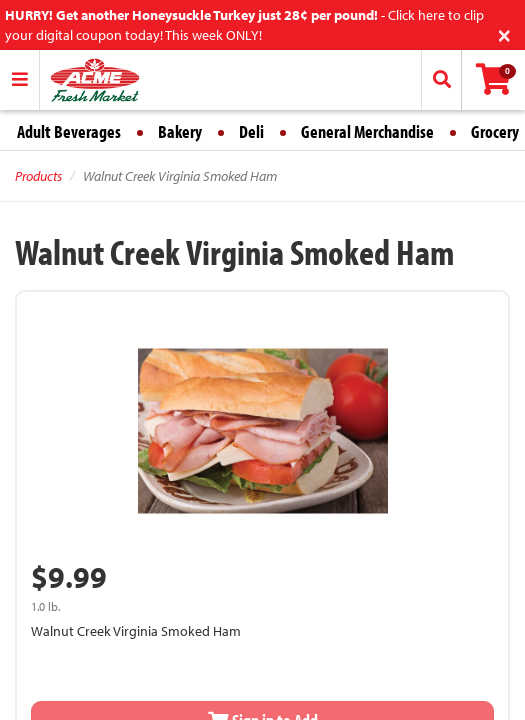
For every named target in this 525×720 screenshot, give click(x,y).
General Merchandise (367, 131)
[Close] (504, 33)
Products (38, 176)
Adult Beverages (69, 131)
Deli (251, 131)
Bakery (180, 131)
